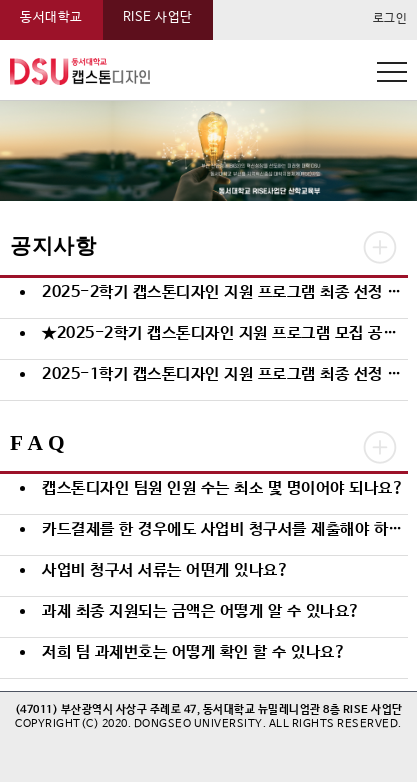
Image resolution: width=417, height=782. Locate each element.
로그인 (390, 19)
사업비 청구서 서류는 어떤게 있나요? (165, 570)
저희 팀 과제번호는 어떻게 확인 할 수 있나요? (194, 652)
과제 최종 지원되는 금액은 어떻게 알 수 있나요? (201, 611)
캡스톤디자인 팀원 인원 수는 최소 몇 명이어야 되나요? (223, 488)
